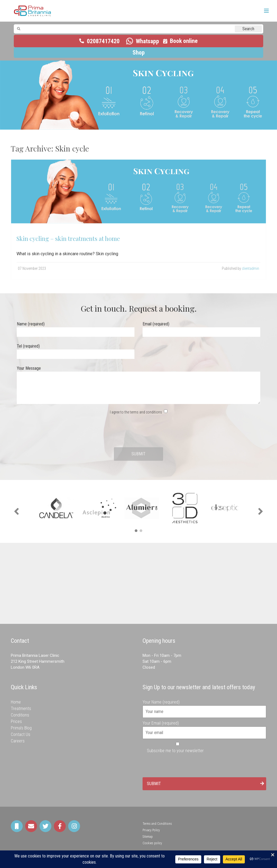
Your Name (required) (204, 707)
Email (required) (201, 328)
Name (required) (76, 328)
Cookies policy (152, 843)
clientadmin (250, 268)
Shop (139, 53)
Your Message (138, 385)
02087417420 (103, 41)
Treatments (21, 709)
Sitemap (148, 837)
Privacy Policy (151, 830)
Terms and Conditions (157, 824)
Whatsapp (147, 41)
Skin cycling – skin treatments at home (68, 238)
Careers (18, 741)
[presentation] (138, 431)
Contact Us (21, 734)
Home (16, 702)
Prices (16, 721)
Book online (184, 41)
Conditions (20, 715)
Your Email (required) (204, 728)
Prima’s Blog (21, 728)
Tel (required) (76, 350)
